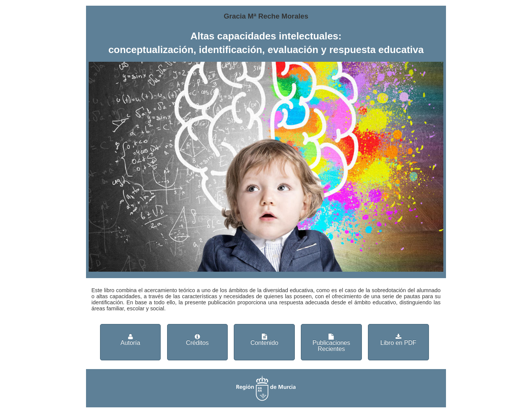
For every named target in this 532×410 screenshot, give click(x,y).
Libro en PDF (398, 340)
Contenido (264, 340)
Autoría (130, 340)
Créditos (197, 340)
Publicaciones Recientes (331, 343)
